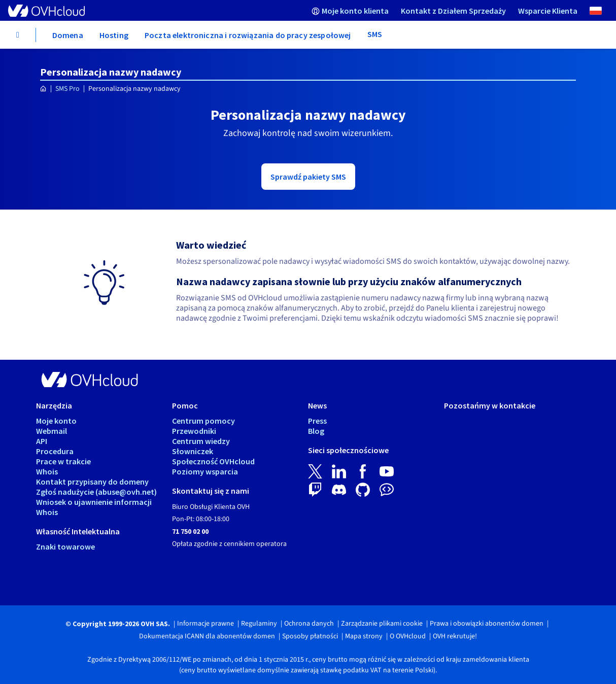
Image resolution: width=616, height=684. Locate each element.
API (42, 441)
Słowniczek (193, 451)
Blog (316, 431)
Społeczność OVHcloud (213, 461)
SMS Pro (67, 89)
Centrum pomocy (203, 421)
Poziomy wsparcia (205, 471)
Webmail (52, 431)
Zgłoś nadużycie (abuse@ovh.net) (96, 492)
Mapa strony (364, 636)
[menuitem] (350, 10)
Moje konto (56, 421)
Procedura (55, 451)
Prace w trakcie (63, 461)
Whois (47, 471)
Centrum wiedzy (201, 441)
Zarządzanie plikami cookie (382, 624)
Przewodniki (194, 431)
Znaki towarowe (65, 546)
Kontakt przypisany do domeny (92, 482)
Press (317, 421)
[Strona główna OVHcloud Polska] (43, 89)
